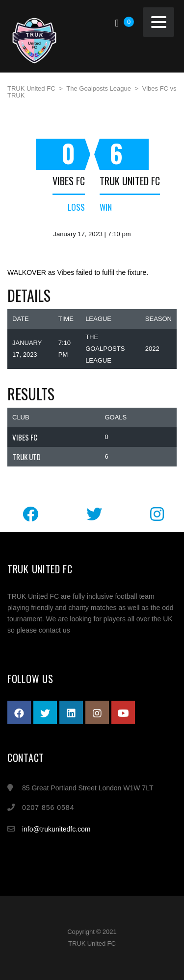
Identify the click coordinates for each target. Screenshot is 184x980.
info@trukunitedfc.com (56, 829)
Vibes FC (69, 181)
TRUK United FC (130, 181)
